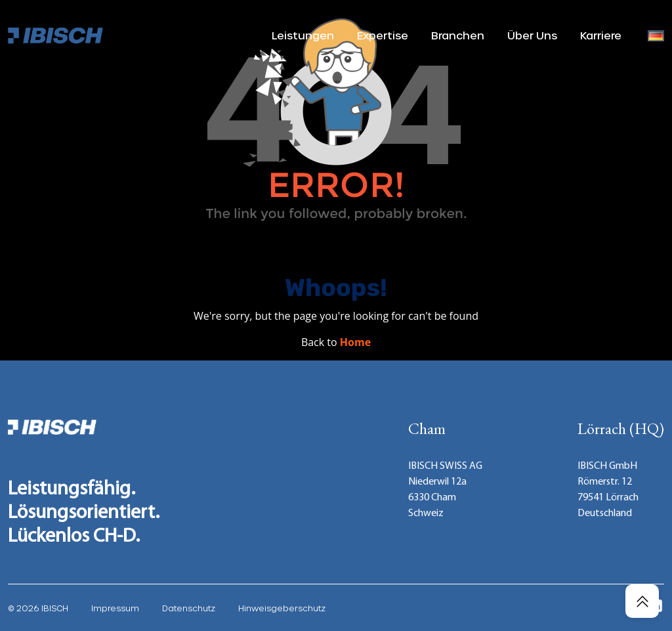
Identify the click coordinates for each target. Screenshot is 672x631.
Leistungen (303, 35)
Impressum (115, 608)
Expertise (383, 35)
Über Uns (532, 35)
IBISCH (55, 608)
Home (355, 342)
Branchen (458, 35)
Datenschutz (189, 608)
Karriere (601, 35)
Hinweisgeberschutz (282, 608)
